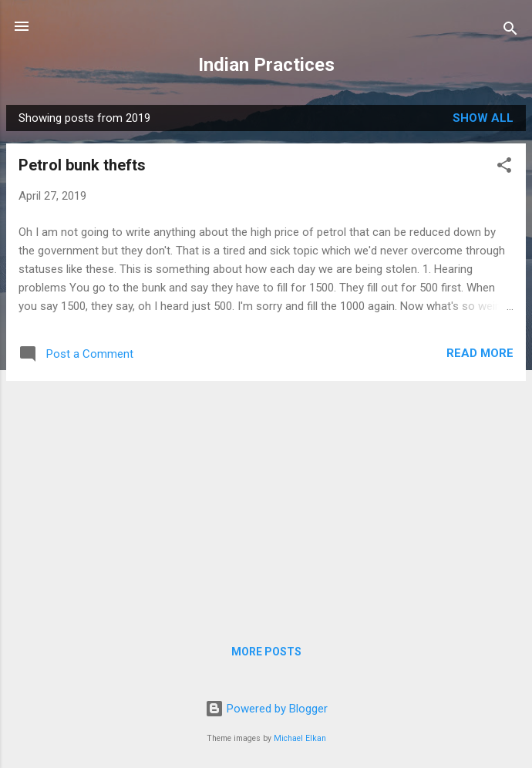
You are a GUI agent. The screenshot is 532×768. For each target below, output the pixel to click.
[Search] (510, 31)
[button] (504, 168)
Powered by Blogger (266, 709)
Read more (480, 353)
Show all (483, 118)
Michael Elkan (300, 738)
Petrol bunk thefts (82, 165)
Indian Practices (266, 65)
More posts (266, 652)
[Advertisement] (266, 501)
